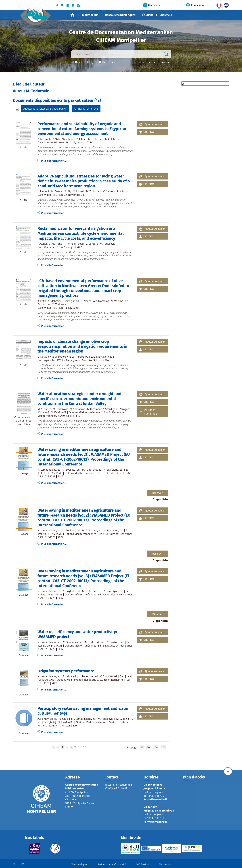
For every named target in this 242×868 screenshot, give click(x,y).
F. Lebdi (67, 676)
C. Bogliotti (69, 470)
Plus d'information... (54, 161)
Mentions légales (80, 864)
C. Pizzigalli (92, 357)
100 (155, 747)
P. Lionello (106, 357)
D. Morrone (55, 244)
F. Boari (80, 244)
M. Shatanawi (77, 409)
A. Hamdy (43, 719)
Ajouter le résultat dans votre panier (45, 109)
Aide (142, 62)
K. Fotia (42, 301)
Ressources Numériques (120, 15)
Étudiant (148, 15)
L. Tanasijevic (45, 357)
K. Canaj (42, 244)
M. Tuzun (60, 719)
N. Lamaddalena (47, 470)
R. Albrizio (123, 191)
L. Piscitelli (43, 191)
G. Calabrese (112, 139)
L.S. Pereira (78, 357)
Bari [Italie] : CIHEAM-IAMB (58, 722)
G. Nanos (86, 301)
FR (218, 4)
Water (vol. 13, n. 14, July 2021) (62, 308)
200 (163, 747)
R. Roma (69, 244)
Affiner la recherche (86, 109)
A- (14, 864)
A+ (23, 864)
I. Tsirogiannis (71, 301)
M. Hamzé (79, 191)
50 (148, 747)
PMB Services (142, 864)
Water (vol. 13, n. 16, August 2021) (64, 247)
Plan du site (165, 864)
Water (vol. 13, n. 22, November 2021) (66, 195)
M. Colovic (57, 191)
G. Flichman (94, 409)
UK (225, 4)
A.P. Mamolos (101, 301)
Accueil (72, 15)
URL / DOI (149, 132)
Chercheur (166, 15)
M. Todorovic (96, 139)
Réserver (158, 493)
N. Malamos (118, 301)
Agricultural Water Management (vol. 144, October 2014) (77, 360)
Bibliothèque (90, 15)
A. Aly (68, 191)
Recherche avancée (160, 62)
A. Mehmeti (44, 139)
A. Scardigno (110, 409)
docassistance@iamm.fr (118, 785)
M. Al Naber (44, 409)
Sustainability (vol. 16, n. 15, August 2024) (68, 142)
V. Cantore (109, 191)
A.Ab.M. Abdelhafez (64, 139)
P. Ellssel (81, 139)
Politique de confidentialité (112, 864)
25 (142, 747)
